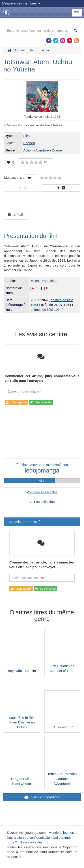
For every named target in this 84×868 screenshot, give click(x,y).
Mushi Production (43, 281)
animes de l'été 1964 (46, 310)
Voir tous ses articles (42, 492)
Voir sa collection (42, 502)
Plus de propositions (45, 797)
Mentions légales (61, 833)
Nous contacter (31, 842)
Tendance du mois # (42, 117)
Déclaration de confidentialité (28, 838)
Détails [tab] (19, 215)
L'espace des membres (21, 3)
